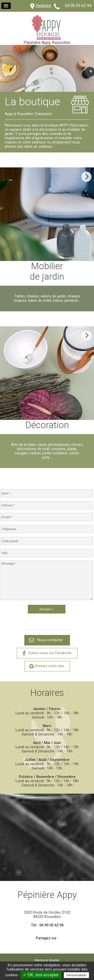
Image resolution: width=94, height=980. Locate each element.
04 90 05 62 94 (78, 6)
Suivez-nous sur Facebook (50, 653)
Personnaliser (76, 975)
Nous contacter (50, 640)
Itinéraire (43, 6)
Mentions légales (47, 960)
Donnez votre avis (50, 666)
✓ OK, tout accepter (41, 975)
